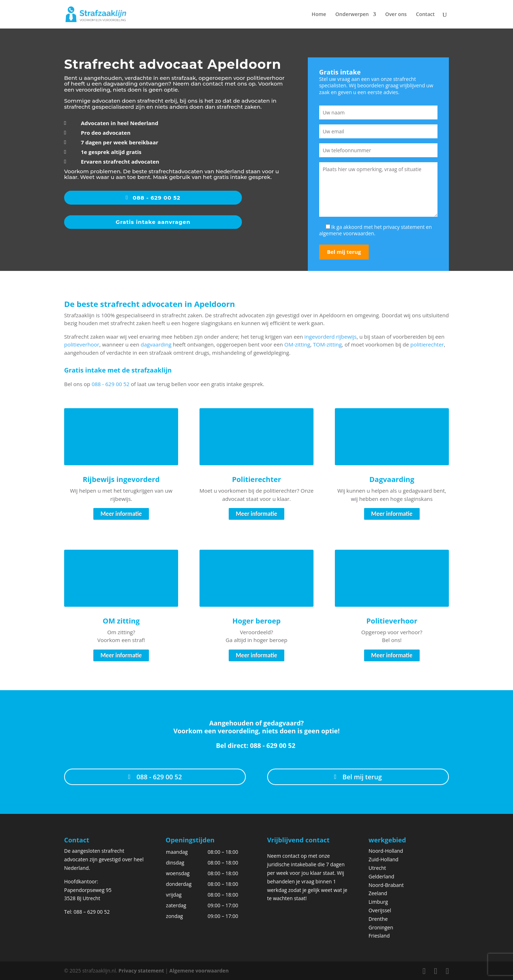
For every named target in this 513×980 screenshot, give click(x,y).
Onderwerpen (352, 15)
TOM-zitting (327, 344)
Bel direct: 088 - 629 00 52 (256, 745)
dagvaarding (156, 344)
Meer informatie (121, 514)
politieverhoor (82, 344)
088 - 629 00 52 (157, 198)
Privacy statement (141, 971)
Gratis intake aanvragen (153, 222)
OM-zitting (297, 344)
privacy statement (404, 227)
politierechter (427, 344)
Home (319, 15)
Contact (425, 15)
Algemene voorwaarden (199, 971)
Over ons (396, 15)
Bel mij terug (362, 777)
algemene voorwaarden (347, 233)
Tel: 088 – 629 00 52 (87, 912)
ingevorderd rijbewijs (330, 337)
